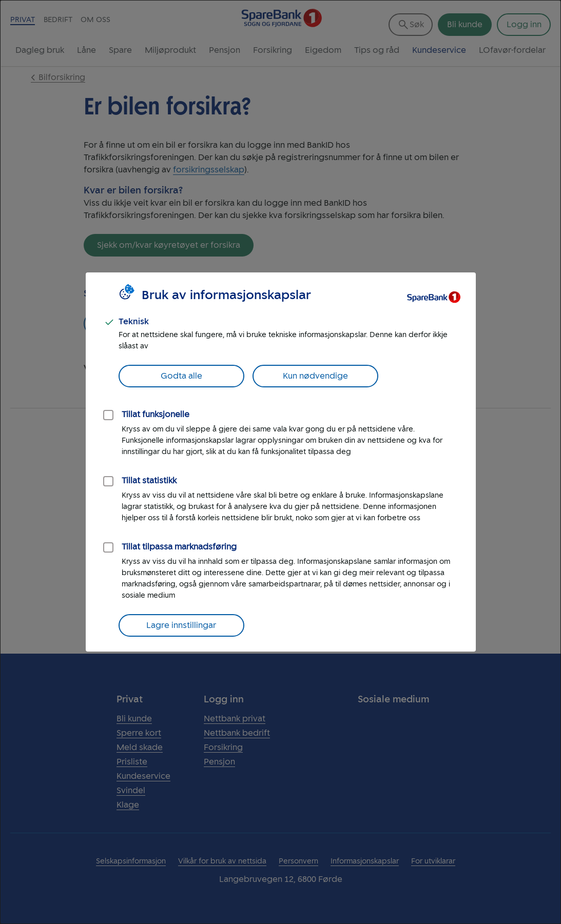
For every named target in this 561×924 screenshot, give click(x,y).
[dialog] (280, 462)
